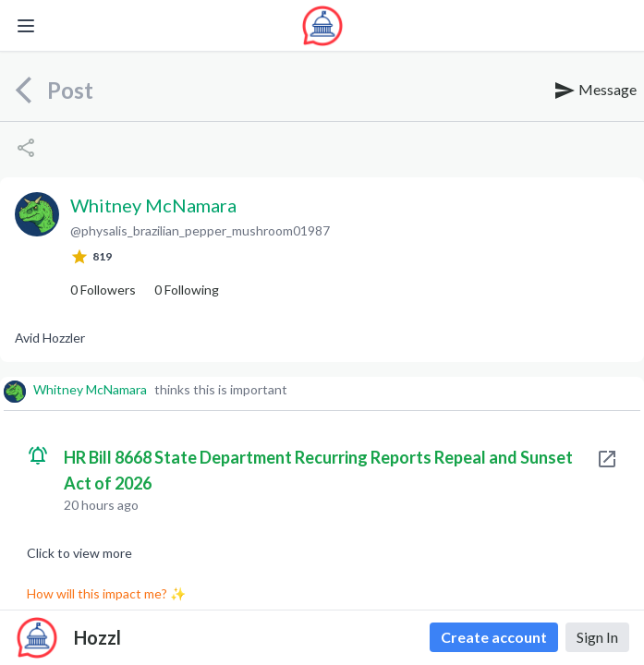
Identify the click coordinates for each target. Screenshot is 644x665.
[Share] (26, 148)
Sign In (597, 637)
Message (595, 91)
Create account (494, 637)
